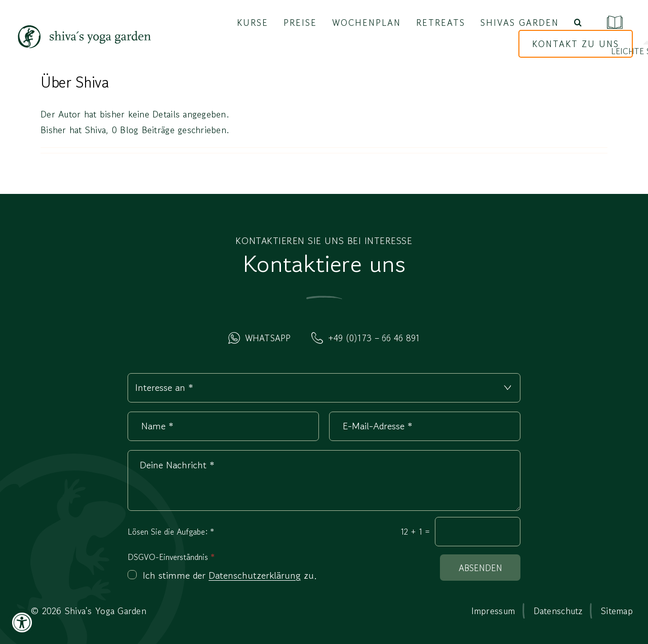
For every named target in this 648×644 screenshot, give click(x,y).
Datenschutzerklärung (255, 575)
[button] (578, 23)
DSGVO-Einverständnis (171, 557)
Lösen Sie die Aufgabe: (171, 532)
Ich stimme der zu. (230, 576)
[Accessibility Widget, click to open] (22, 622)
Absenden (480, 568)
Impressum (493, 611)
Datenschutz (558, 611)
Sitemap (617, 611)
